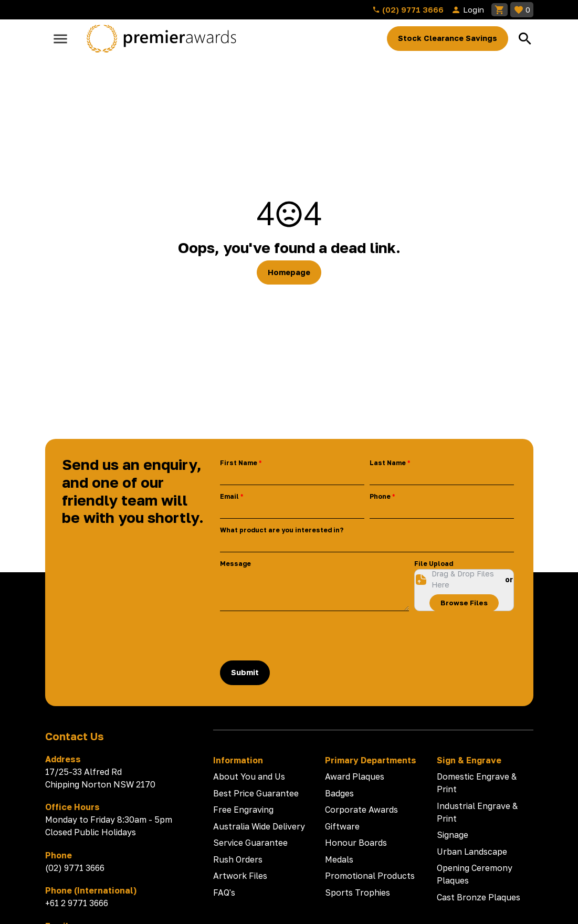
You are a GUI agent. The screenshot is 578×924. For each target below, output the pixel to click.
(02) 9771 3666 (408, 9)
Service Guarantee (250, 843)
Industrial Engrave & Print (477, 812)
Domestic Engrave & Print (477, 783)
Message (235, 564)
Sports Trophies (358, 892)
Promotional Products (370, 876)
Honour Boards (356, 843)
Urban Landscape (472, 852)
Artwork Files (240, 876)
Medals (339, 859)
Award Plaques (355, 776)
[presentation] (300, 636)
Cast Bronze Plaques (479, 897)
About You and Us (249, 776)
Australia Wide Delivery (259, 826)
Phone (380, 496)
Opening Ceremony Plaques (475, 874)
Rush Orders (238, 859)
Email (229, 496)
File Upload (434, 564)
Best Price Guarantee (256, 793)
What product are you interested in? (282, 530)
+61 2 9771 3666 (77, 903)
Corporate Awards (361, 810)
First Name (239, 463)
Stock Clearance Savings (448, 38)
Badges (339, 793)
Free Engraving (243, 810)
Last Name (388, 463)
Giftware (342, 826)
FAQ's (224, 892)
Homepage (289, 272)
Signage (453, 835)
